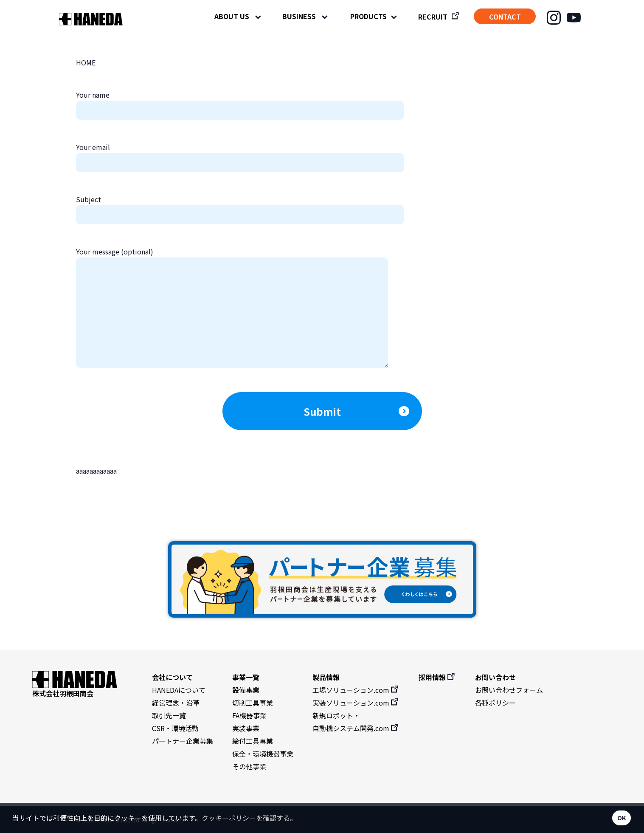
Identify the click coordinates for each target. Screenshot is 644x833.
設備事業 (246, 690)
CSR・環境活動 (175, 728)
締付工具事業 (253, 741)
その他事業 (249, 766)
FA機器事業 (249, 715)
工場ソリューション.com (356, 690)
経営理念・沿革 (176, 703)
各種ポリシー (495, 703)
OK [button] (622, 817)
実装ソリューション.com (356, 703)
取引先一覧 (169, 715)
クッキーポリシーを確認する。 (249, 818)
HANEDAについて (179, 690)
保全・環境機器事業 (263, 754)
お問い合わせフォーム (509, 690)
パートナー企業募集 (183, 741)
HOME (86, 62)
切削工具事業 (253, 703)
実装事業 (246, 728)
